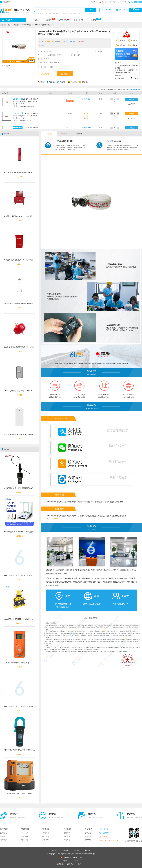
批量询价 (3, 840)
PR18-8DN (57, 13)
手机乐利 (123, 2)
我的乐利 (94, 2)
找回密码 (67, 833)
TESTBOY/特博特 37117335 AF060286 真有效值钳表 (24, 750)
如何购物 (3, 833)
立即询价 (131, 99)
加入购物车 (46, 74)
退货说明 (88, 836)
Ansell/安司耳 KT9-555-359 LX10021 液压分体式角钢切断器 (26, 619)
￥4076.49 (20, 623)
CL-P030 (81, 13)
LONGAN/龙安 (27, 25)
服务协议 (76, 851)
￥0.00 (19, 395)
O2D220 (64, 13)
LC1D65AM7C (39, 13)
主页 (9, 25)
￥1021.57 (20, 754)
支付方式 (24, 833)
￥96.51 (19, 264)
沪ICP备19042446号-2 (88, 854)
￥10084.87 (20, 492)
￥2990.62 (20, 536)
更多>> (80, 864)
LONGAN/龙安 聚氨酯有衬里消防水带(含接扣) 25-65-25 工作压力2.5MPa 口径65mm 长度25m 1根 (26, 116)
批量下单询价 (79, 20)
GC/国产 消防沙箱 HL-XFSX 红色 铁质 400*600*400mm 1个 (26, 216)
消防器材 (16, 25)
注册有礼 (104, 2)
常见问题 (67, 840)
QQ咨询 (135, 78)
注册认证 (3, 836)
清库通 (93, 20)
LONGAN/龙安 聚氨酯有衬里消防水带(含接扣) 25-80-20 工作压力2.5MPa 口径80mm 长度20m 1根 (26, 101)
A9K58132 (48, 13)
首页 (36, 20)
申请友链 (76, 861)
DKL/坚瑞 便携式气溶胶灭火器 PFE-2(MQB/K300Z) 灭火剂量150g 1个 (30, 173)
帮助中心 (113, 2)
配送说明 (88, 833)
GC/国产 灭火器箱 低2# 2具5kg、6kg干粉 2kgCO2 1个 (24, 260)
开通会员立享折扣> (69, 41)
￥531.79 (20, 308)
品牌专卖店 (63, 20)
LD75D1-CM (73, 13)
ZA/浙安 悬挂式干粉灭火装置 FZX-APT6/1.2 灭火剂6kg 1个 (26, 347)
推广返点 (46, 836)
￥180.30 (20, 220)
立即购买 (65, 74)
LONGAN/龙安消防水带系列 (43, 25)
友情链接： (61, 864)
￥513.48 (20, 177)
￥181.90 (20, 351)
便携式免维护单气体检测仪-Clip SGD (19, 663)
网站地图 (87, 851)
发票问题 (24, 836)
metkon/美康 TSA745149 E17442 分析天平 (20, 532)
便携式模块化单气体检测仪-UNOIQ (20, 794)
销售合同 (24, 840)
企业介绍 (55, 851)
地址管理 (67, 836)
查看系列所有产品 (134, 89)
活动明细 (88, 840)
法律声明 (66, 851)
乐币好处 (46, 833)
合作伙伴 (66, 861)
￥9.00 (19, 439)
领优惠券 (81, 41)
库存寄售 (46, 840)
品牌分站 (70, 864)
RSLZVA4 (89, 13)
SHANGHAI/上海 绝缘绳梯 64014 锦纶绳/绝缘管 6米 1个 (25, 303)
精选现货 (48, 20)
